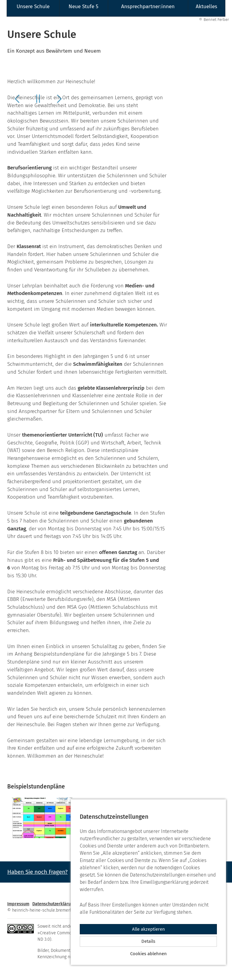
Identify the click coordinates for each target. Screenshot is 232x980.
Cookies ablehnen (148, 954)
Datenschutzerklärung (54, 904)
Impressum (18, 904)
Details (148, 941)
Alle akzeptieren (148, 929)
